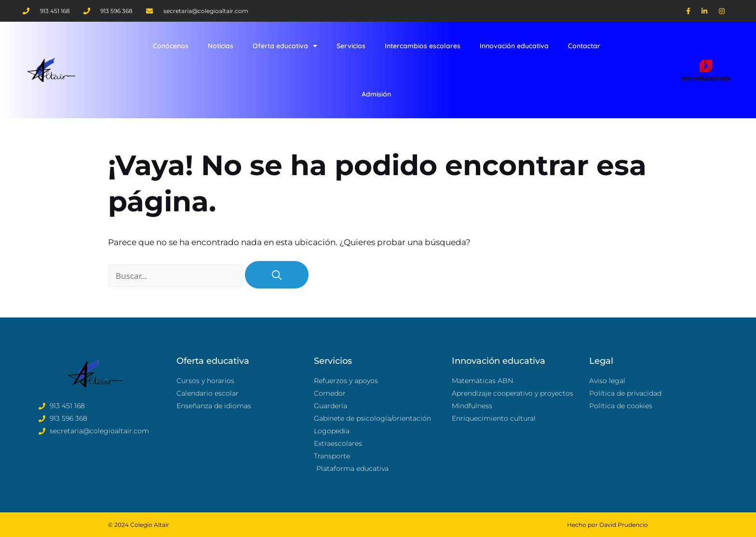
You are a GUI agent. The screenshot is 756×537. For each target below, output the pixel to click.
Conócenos (171, 46)
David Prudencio (624, 525)
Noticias (221, 46)
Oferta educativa (285, 46)
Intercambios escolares (423, 46)
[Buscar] (277, 275)
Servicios (351, 46)
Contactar (584, 46)
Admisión (376, 94)
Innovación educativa (514, 46)
